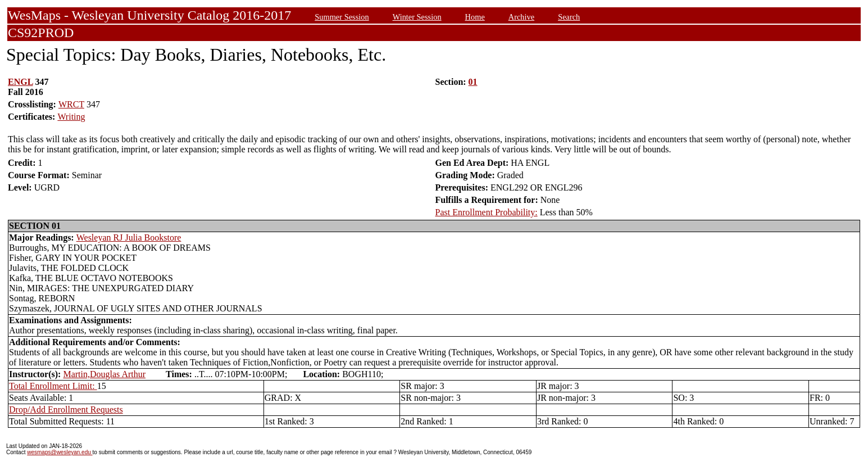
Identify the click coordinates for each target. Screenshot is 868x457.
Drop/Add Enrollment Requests (66, 410)
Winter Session (417, 17)
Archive (521, 17)
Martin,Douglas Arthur (104, 374)
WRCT (71, 104)
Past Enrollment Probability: (487, 212)
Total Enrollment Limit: (53, 386)
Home (475, 17)
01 (473, 82)
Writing (71, 117)
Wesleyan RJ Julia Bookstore (129, 237)
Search (569, 17)
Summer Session (342, 17)
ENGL (20, 82)
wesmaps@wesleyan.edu (60, 452)
